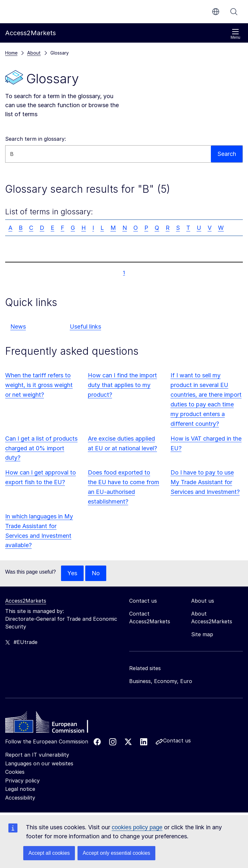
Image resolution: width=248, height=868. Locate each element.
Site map (202, 634)
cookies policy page (137, 827)
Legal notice (20, 789)
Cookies (15, 772)
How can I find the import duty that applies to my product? (122, 385)
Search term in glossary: (36, 139)
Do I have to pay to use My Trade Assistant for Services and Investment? (205, 482)
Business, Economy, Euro (161, 681)
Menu (235, 34)
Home (11, 53)
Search (234, 12)
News (18, 327)
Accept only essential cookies (116, 853)
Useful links (85, 327)
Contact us (177, 740)
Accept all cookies (49, 853)
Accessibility (20, 798)
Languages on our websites (39, 763)
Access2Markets (26, 601)
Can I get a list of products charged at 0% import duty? (41, 448)
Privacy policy (22, 781)
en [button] (216, 12)
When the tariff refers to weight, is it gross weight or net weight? (39, 385)
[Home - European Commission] (52, 724)
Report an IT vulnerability (37, 755)
